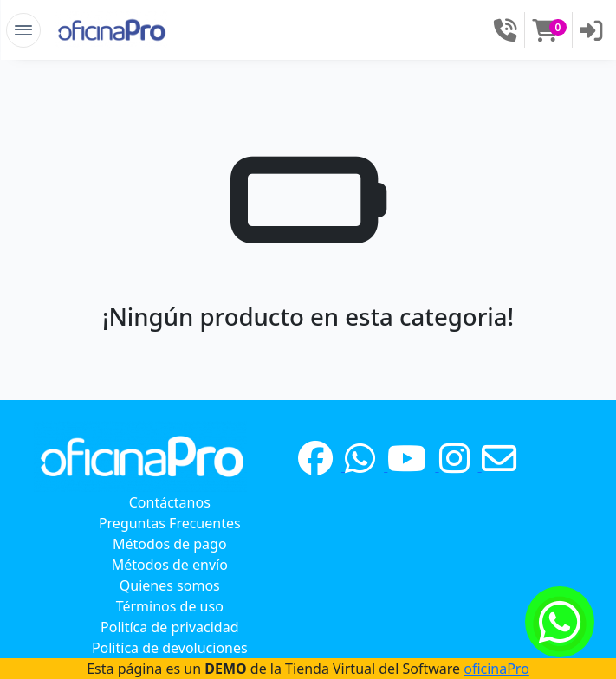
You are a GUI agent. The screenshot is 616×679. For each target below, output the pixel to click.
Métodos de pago (170, 544)
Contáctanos (170, 502)
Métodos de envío (170, 565)
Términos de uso (170, 606)
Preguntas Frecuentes (170, 523)
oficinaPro (496, 669)
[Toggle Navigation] (23, 30)
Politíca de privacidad (170, 627)
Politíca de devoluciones (170, 648)
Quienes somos (170, 585)
